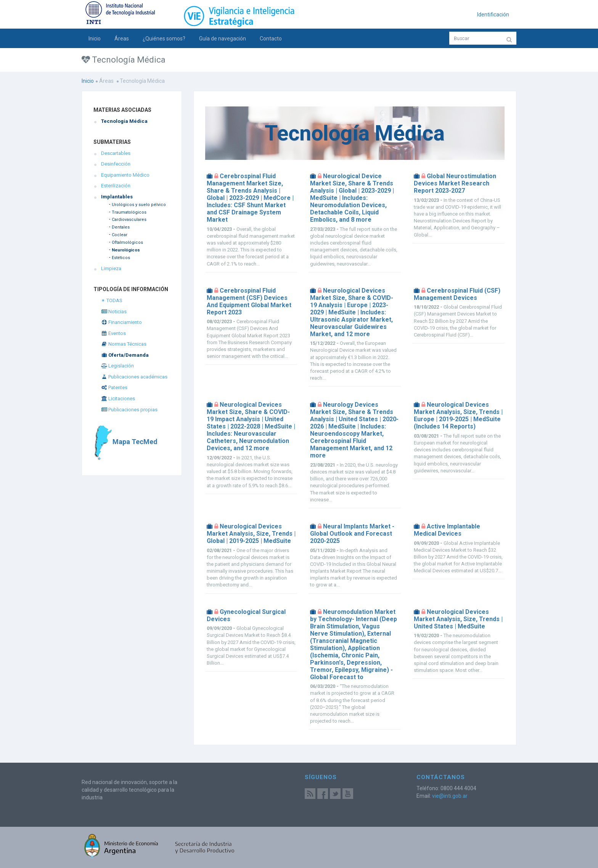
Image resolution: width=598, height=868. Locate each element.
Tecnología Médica (124, 121)
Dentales (121, 227)
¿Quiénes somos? (164, 39)
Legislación (117, 366)
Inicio (95, 39)
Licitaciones (118, 399)
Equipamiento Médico (125, 175)
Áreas (122, 39)
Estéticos (121, 258)
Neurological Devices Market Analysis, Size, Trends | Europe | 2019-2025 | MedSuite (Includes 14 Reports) (458, 415)
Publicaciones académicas (134, 377)
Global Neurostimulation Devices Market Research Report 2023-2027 (455, 183)
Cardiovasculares (129, 220)
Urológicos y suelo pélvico (139, 205)
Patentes (114, 387)
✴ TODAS (112, 300)
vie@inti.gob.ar (450, 796)
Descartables (116, 153)
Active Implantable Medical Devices (447, 530)
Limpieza (111, 268)
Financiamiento (121, 322)
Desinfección (116, 164)
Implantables (117, 197)
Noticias (114, 312)
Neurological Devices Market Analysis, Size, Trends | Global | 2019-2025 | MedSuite (251, 534)
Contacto (271, 39)
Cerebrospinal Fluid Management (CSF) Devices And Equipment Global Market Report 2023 (249, 301)
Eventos (113, 333)
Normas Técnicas (124, 344)
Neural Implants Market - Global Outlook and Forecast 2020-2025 (352, 534)
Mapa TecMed (125, 442)
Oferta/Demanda (125, 355)
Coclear (120, 235)
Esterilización (116, 186)
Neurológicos (126, 250)
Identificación (493, 14)
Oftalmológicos (127, 242)
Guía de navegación (223, 39)
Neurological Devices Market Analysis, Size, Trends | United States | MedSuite (458, 619)
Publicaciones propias (129, 410)
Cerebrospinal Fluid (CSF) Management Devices (457, 294)
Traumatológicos (129, 212)
